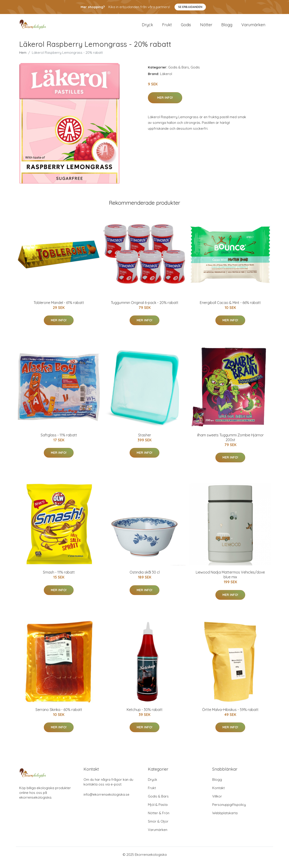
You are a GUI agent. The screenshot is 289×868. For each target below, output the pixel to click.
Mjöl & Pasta (158, 810)
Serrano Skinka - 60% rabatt (59, 715)
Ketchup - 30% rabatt (145, 715)
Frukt (167, 27)
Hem (23, 58)
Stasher (145, 441)
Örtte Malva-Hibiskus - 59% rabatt (230, 715)
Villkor (217, 802)
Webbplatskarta (225, 819)
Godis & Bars (179, 73)
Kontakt (218, 794)
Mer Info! (165, 103)
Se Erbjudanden (190, 7)
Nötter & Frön (159, 819)
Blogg (227, 27)
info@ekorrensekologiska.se (106, 800)
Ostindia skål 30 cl (145, 578)
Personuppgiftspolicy (229, 810)
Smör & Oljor (158, 827)
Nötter (206, 27)
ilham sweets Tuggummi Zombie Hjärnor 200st (230, 443)
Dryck (147, 27)
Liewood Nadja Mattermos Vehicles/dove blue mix (230, 580)
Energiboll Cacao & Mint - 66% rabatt (230, 308)
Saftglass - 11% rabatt (59, 441)
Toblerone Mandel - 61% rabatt (59, 308)
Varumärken (253, 27)
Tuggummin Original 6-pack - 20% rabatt (145, 308)
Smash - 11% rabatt (59, 578)
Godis (186, 27)
